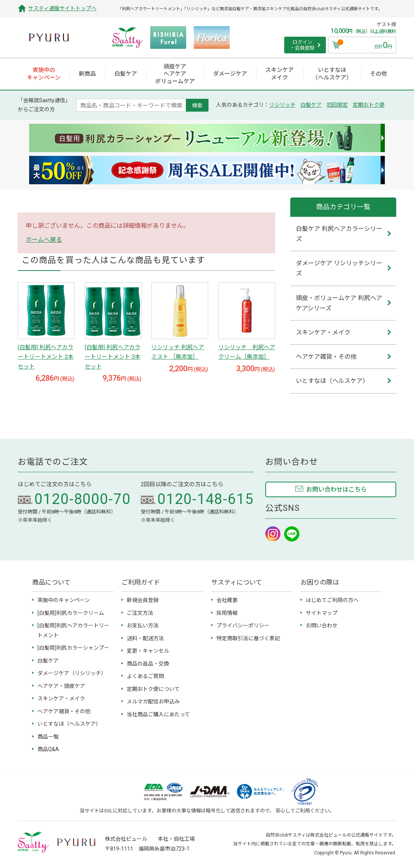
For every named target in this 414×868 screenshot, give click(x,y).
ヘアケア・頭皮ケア (61, 686)
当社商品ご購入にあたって (158, 714)
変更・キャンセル (148, 651)
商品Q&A (48, 749)
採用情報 (227, 613)
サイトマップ (322, 613)
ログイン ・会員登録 (302, 45)
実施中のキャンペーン (64, 600)
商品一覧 (48, 737)
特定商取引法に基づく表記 (248, 638)
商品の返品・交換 (148, 664)
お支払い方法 (143, 625)
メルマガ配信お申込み (153, 702)
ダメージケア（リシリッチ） (72, 673)
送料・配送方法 (145, 638)
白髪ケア (311, 105)
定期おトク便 (369, 105)
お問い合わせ (322, 625)
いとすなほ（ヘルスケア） (69, 724)
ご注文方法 (140, 613)
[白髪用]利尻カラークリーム (71, 613)
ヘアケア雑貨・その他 (64, 711)
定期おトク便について (153, 689)
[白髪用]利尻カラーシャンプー (73, 648)
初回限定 (337, 105)
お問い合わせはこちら (336, 489)
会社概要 (227, 600)
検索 (197, 105)
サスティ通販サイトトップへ (62, 8)
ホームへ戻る (44, 240)
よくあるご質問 (145, 676)
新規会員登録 (143, 600)
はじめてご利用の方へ (332, 600)
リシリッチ (282, 105)
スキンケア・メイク (61, 698)
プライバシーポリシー (243, 625)
